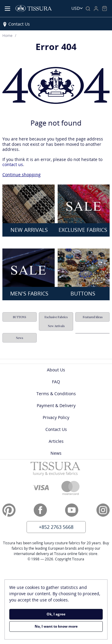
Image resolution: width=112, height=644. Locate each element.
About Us (56, 370)
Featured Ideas (93, 317)
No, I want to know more (56, 626)
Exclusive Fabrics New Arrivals (56, 321)
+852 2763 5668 (56, 527)
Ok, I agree (56, 614)
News (19, 338)
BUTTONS (19, 317)
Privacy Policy (56, 417)
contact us (13, 164)
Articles (56, 441)
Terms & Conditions (56, 394)
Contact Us (19, 24)
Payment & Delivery (56, 405)
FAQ (56, 382)
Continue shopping (22, 175)
